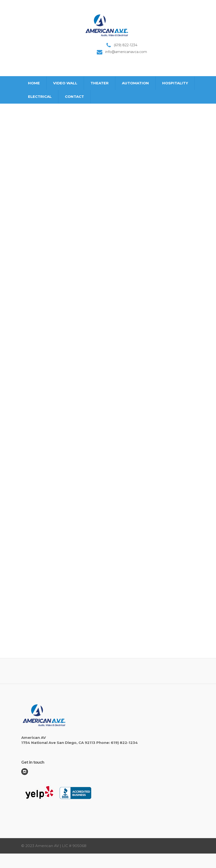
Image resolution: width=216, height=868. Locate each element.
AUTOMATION (135, 83)
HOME (34, 83)
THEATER (100, 83)
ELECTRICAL (40, 97)
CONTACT (74, 97)
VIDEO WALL (65, 83)
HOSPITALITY (175, 83)
